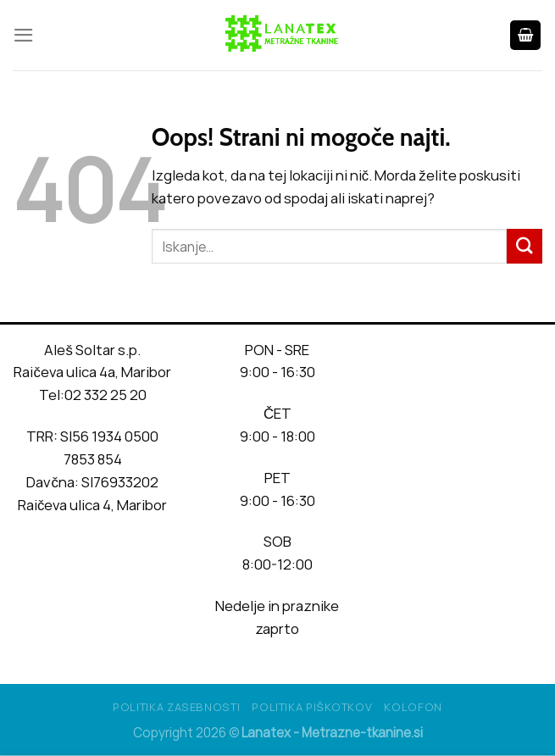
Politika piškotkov (312, 707)
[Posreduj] (524, 246)
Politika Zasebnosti (176, 707)
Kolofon (413, 707)
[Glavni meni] (24, 35)
